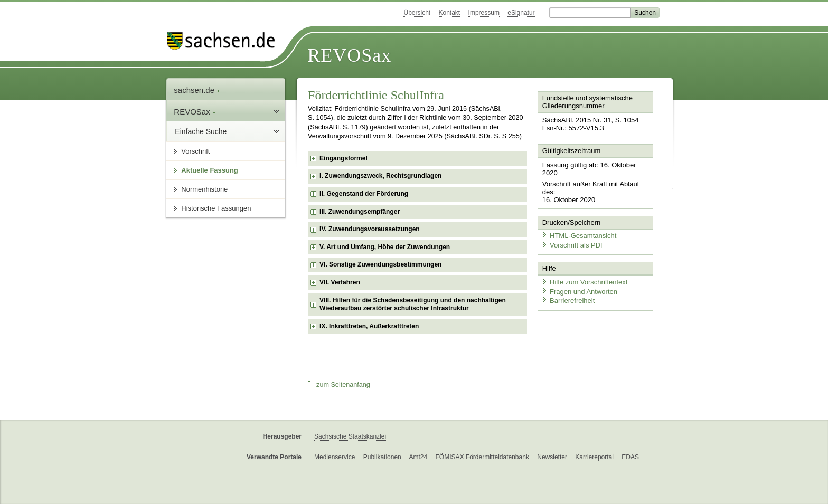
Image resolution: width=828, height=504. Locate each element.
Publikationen (382, 457)
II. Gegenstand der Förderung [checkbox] (364, 194)
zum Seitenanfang (339, 384)
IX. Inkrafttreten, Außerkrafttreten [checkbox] (369, 326)
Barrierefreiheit (568, 299)
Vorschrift (195, 151)
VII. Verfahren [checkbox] (340, 282)
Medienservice (335, 457)
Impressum (484, 13)
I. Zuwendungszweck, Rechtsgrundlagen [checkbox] (380, 176)
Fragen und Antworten (579, 290)
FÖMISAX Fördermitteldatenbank (482, 457)
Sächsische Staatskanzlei (350, 436)
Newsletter (552, 457)
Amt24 (418, 457)
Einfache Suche (201, 131)
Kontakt (450, 13)
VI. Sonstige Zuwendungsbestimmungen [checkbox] (380, 264)
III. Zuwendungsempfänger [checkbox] (360, 212)
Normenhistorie (204, 189)
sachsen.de (197, 90)
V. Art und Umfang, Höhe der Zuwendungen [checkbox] (385, 247)
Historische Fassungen (216, 208)
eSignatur (521, 13)
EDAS (630, 457)
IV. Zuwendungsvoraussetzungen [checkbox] (370, 229)
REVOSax (349, 55)
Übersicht (417, 13)
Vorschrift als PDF (572, 244)
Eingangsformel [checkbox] (344, 158)
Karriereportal (594, 457)
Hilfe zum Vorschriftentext (584, 281)
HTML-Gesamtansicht (578, 235)
